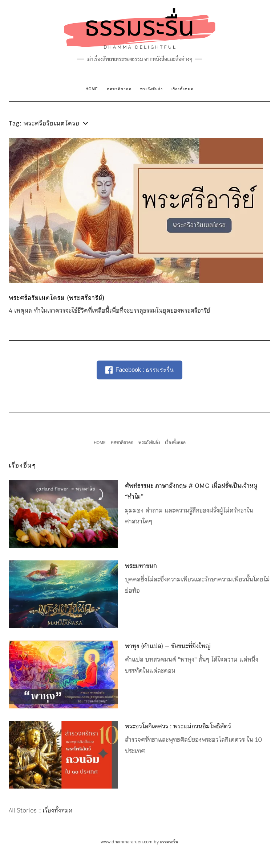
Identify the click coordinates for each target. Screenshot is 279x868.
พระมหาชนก (141, 566)
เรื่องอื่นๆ (23, 465)
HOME (92, 89)
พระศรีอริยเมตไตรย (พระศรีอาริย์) (57, 298)
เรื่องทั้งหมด (183, 89)
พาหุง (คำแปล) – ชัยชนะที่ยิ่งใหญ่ (168, 646)
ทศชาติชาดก (119, 89)
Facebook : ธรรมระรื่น (140, 370)
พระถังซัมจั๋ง (151, 89)
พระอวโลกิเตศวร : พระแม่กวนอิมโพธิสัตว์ (178, 726)
